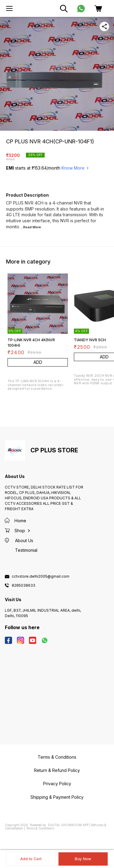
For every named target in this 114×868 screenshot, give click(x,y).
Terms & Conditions (40, 828)
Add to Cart (31, 859)
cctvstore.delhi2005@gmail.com (41, 576)
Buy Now (83, 859)
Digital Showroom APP (68, 825)
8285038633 (24, 585)
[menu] (9, 8)
